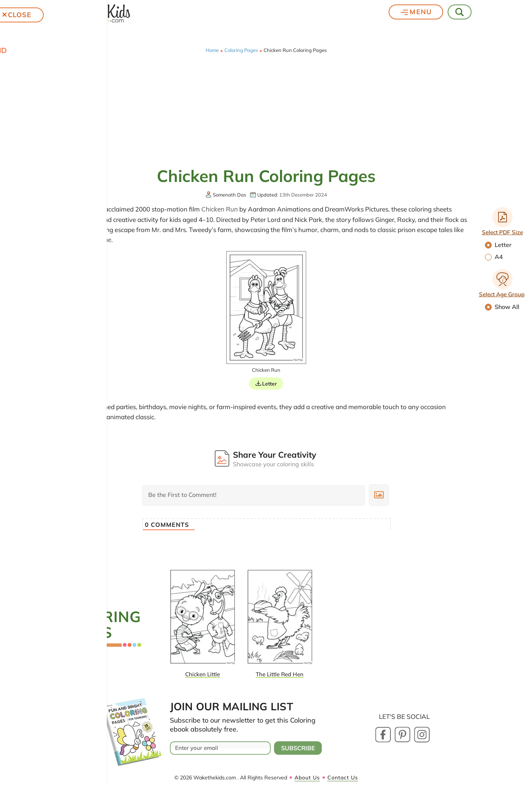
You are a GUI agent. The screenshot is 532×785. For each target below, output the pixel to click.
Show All (502, 307)
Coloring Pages (241, 50)
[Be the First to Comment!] (253, 495)
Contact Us (343, 778)
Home (212, 50)
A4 (494, 257)
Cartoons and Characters (30, 257)
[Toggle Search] (460, 12)
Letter (498, 245)
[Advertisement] (266, 109)
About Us (307, 778)
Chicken (22, 239)
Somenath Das (229, 195)
